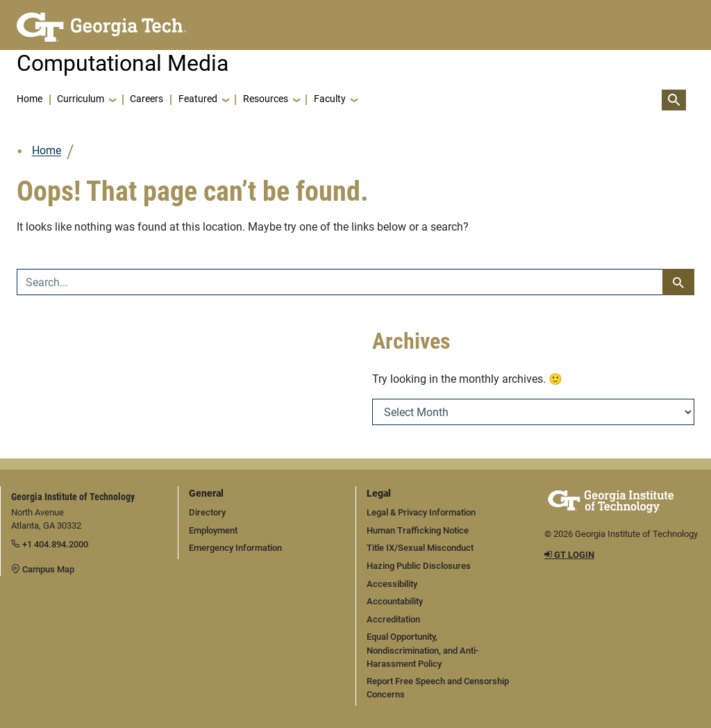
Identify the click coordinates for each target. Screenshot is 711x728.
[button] (86, 100)
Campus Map (43, 569)
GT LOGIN (569, 555)
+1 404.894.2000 (50, 544)
